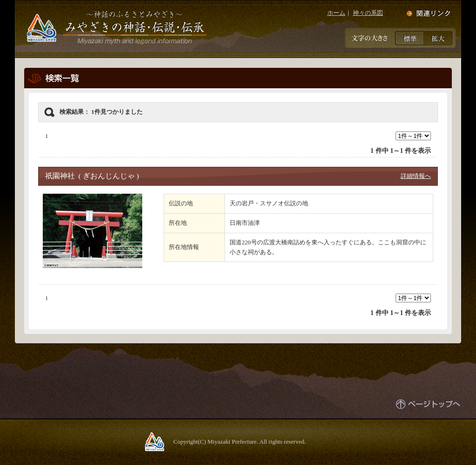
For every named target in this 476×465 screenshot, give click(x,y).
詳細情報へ (416, 176)
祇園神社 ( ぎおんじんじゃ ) (92, 176)
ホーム (336, 13)
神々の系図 (368, 13)
